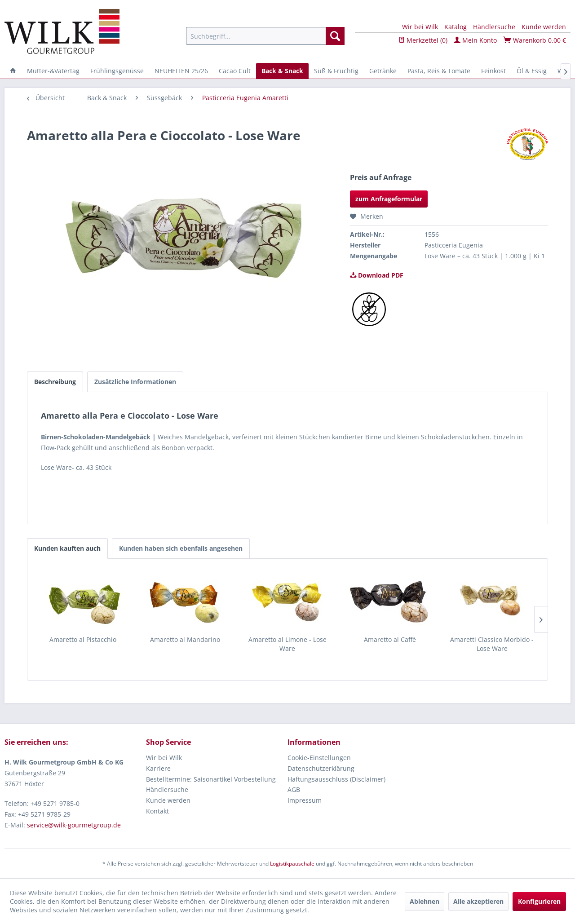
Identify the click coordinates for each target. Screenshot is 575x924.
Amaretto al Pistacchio (83, 639)
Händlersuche (494, 27)
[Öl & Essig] (532, 71)
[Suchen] (335, 36)
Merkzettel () (423, 40)
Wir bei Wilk (420, 27)
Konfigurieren (539, 901)
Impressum (305, 800)
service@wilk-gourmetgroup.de (74, 825)
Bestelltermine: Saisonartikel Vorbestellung (211, 779)
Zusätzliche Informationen (135, 382)
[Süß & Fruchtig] (336, 71)
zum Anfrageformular (389, 199)
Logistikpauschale (292, 864)
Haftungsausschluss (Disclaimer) (336, 779)
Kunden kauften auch (67, 548)
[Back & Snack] (282, 71)
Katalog (456, 27)
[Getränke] (383, 71)
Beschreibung (55, 382)
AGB (294, 789)
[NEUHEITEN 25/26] (181, 71)
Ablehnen (425, 901)
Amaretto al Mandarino (185, 639)
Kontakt (157, 811)
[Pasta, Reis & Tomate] (439, 71)
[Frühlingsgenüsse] (117, 71)
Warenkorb (535, 40)
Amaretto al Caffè (390, 639)
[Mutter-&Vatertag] (53, 71)
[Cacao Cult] (235, 71)
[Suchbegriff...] (265, 36)
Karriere (158, 768)
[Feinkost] (493, 71)
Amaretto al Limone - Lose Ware (287, 644)
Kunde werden (544, 27)
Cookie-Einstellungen (319, 758)
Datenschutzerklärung (321, 768)
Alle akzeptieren (478, 901)
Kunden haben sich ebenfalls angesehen (181, 548)
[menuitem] (265, 36)
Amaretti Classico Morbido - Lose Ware (492, 644)
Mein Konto (475, 40)
